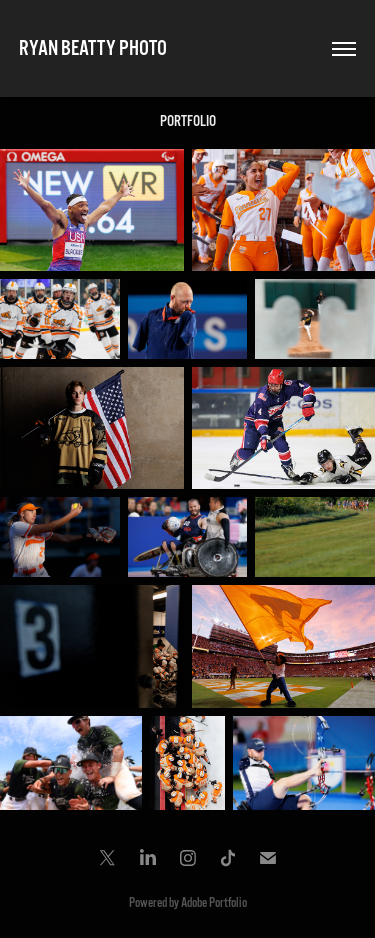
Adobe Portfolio (214, 903)
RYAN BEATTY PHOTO (93, 48)
